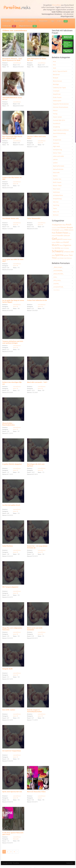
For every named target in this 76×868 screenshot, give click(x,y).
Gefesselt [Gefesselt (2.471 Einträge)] (67, 236)
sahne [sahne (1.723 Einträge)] (62, 248)
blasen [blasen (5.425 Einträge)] (63, 227)
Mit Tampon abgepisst (10, 587)
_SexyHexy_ (57, 290)
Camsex (62, 21)
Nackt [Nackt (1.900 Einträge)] (61, 245)
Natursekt (16, 839)
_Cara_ (55, 277)
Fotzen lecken (57, 117)
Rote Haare (57, 189)
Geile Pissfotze (8, 546)
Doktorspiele (57, 101)
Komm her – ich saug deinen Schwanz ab (37, 547)
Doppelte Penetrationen (61, 104)
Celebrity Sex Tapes (59, 88)
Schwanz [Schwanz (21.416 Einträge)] (58, 251)
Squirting (56, 205)
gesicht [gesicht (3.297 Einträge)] (60, 239)
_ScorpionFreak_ (58, 287)
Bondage (56, 84)
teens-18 (40, 143)
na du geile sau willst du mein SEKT (13, 260)
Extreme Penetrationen (61, 107)
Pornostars (43, 21)
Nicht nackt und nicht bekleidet (35, 629)
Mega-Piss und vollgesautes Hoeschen (12, 629)
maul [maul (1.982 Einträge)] (61, 242)
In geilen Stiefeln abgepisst (12, 464)
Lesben (55, 163)
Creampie (56, 91)
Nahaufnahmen (58, 169)
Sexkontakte (9, 26)
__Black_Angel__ (58, 267)
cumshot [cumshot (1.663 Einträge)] (62, 230)
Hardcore (56, 143)
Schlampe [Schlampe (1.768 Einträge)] (66, 248)
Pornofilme (57, 5)
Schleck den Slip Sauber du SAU (12, 178)
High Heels (57, 146)
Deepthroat (57, 94)
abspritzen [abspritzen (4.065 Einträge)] (58, 225)
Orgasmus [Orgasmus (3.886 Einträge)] (67, 245)
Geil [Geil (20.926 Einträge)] (54, 239)
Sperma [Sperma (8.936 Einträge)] (59, 255)
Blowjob (56, 78)
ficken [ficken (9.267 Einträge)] (59, 233)
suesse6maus (17, 63)
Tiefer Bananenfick (34, 219)
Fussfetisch (57, 123)
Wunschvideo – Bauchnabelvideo (9, 424)
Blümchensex (57, 81)
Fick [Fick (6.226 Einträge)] (54, 233)
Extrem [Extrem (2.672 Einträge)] (71, 230)
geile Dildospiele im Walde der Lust (37, 60)
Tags (52, 21)
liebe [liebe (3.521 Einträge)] (58, 242)
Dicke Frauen (57, 97)
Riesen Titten (57, 186)
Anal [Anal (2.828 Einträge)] (64, 225)
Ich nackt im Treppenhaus (12, 751)
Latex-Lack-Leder (58, 156)
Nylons (55, 176)
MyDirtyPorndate (59, 166)
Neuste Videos (19, 21)
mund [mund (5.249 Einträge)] (66, 242)
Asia (54, 65)
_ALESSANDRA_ (58, 270)
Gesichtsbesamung (59, 133)
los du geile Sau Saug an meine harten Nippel (13, 301)
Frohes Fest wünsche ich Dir (37, 300)
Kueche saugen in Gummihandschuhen (34, 711)
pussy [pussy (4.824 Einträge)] (57, 248)
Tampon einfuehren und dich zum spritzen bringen (13, 342)
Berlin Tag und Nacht (60, 71)
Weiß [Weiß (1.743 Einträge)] (66, 258)
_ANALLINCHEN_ (58, 274)
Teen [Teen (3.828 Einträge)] (71, 255)
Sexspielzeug (57, 199)
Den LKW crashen (9, 710)
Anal (54, 61)
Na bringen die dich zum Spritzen (36, 465)
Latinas (40, 798)
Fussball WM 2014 (59, 120)
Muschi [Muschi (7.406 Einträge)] (56, 245)
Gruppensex (57, 140)
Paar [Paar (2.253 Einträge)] (53, 248)
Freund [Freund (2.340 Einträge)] (54, 236)
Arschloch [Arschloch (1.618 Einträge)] (54, 228)
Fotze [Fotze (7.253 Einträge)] (65, 233)
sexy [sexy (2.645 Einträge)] (53, 255)
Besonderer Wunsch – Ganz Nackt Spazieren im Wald (12, 60)
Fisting (55, 114)
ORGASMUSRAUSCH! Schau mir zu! (12, 99)
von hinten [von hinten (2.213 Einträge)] (61, 258)
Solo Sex (56, 202)
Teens (55, 208)
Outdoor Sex (57, 179)
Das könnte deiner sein (11, 219)
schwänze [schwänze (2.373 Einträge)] (67, 252)
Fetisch (55, 110)
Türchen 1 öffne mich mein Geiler (36, 137)
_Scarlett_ (56, 284)
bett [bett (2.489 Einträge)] (59, 228)
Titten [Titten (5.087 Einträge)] (54, 258)
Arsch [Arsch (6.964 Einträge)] (69, 224)
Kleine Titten (57, 153)
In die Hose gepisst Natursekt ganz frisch (13, 834)
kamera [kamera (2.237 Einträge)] (65, 239)
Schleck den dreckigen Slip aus (12, 383)
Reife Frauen (57, 182)
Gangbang (56, 127)
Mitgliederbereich (28, 26)
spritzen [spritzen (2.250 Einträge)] (66, 255)
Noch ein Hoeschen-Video (36, 792)
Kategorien (32, 21)
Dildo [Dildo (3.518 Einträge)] (66, 230)
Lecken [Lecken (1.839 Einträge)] (54, 242)
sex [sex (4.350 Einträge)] (72, 252)
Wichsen (56, 215)
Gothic (55, 137)
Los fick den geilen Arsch (11, 505)
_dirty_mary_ (57, 280)
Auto (54, 68)
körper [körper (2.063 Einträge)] (70, 239)
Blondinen (56, 74)
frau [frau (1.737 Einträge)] (69, 233)
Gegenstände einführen (61, 130)
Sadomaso (56, 192)
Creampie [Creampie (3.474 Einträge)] (55, 230)
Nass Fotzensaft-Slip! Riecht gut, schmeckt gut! (12, 137)
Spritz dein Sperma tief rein (12, 792)
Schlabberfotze (58, 195)
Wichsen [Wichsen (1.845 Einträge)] (70, 258)
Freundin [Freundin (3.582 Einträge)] (60, 235)
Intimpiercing (57, 150)
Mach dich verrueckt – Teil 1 (37, 382)
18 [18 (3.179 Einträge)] (53, 225)
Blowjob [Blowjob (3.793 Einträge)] (70, 227)
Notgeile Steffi (8, 669)
